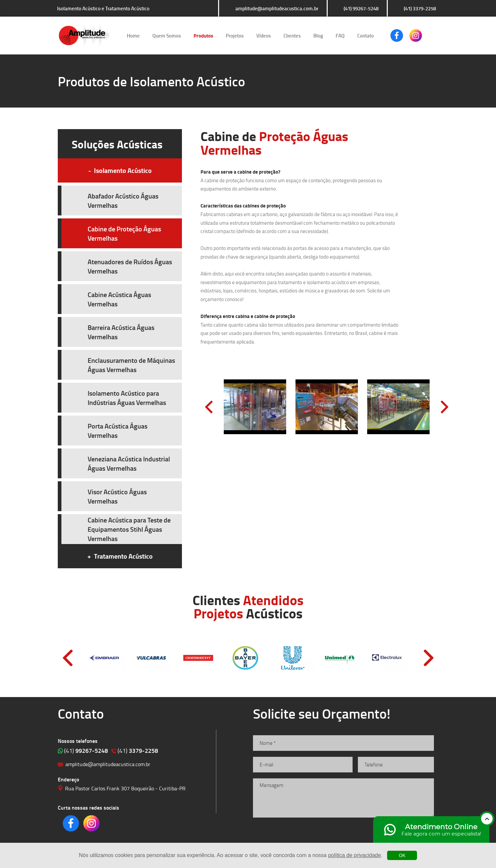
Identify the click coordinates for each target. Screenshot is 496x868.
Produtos (203, 36)
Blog (318, 36)
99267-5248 (86, 750)
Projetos (235, 36)
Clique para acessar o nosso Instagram (416, 36)
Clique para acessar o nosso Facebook (397, 36)
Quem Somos (167, 36)
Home (133, 36)
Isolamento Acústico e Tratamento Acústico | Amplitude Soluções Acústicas (84, 36)
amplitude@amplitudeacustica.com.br (277, 8)
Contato (366, 36)
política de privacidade (354, 855)
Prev (209, 407)
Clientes (292, 36)
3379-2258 (138, 750)
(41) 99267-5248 (361, 8)
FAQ (340, 36)
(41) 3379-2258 (420, 8)
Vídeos (264, 36)
